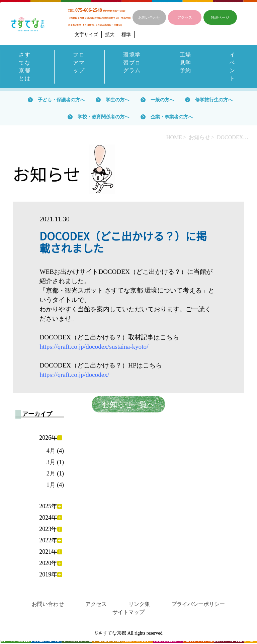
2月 (51, 474)
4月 (51, 451)
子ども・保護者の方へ (61, 100)
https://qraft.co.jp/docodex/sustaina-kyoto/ (94, 347)
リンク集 (139, 605)
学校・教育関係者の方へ (103, 117)
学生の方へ (117, 100)
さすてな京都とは (25, 67)
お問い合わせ (149, 17)
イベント (233, 67)
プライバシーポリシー (198, 605)
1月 (51, 486)
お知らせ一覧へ (128, 405)
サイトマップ (128, 613)
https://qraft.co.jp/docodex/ (74, 375)
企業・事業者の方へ (172, 117)
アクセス (185, 17)
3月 (51, 463)
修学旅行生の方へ (214, 100)
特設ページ (220, 17)
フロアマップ (79, 63)
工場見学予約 (186, 63)
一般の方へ (162, 100)
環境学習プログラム (132, 63)
